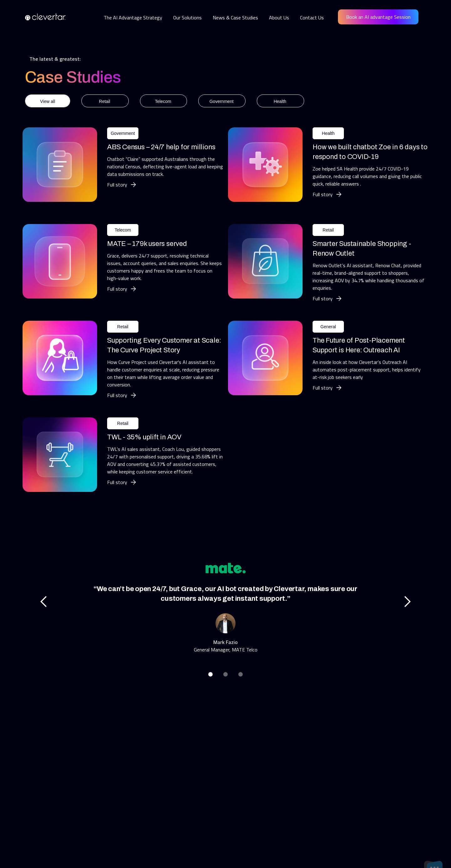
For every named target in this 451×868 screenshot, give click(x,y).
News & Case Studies (235, 18)
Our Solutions (187, 18)
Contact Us (312, 18)
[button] (44, 602)
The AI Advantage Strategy (133, 18)
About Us (279, 18)
